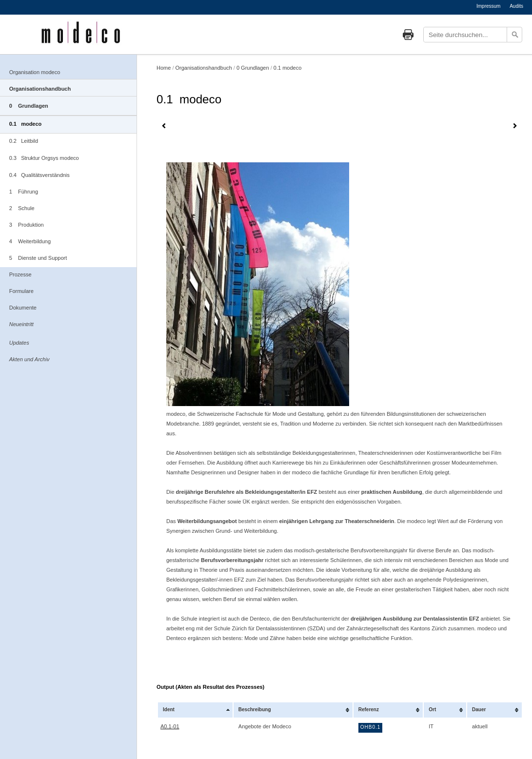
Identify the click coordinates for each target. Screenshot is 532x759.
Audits (516, 6)
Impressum (488, 6)
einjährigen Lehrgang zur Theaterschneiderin (336, 521)
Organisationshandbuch (40, 89)
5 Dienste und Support (38, 258)
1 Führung (24, 192)
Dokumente (23, 308)
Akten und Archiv (30, 359)
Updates (19, 343)
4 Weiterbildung (30, 241)
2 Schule (22, 208)
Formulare (21, 291)
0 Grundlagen (29, 106)
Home (164, 68)
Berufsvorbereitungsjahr (232, 560)
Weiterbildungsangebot (208, 521)
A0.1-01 (170, 726)
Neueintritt (21, 324)
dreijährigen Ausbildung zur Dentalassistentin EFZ (415, 619)
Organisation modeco (35, 72)
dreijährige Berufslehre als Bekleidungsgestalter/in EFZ (247, 492)
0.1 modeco (26, 124)
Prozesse (20, 274)
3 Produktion (27, 225)
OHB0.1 (371, 727)
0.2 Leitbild (24, 141)
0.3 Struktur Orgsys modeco (44, 158)
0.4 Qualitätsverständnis (39, 175)
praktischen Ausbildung (392, 492)
